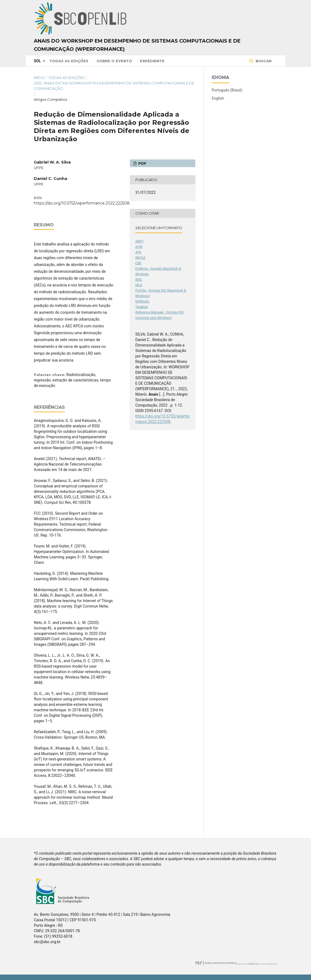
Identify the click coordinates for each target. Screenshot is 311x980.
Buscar (263, 61)
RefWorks (142, 301)
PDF (142, 163)
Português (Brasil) (227, 90)
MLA (139, 285)
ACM (139, 247)
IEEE (139, 280)
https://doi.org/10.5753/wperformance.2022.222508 (82, 203)
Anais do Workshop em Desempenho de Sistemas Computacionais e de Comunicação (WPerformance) (137, 45)
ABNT (140, 241)
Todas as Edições (69, 61)
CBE (138, 263)
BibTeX (140, 258)
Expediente (152, 61)
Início (39, 78)
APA (138, 252)
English (218, 98)
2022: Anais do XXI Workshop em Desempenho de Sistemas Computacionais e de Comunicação (114, 86)
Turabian (142, 307)
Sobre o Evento (114, 61)
